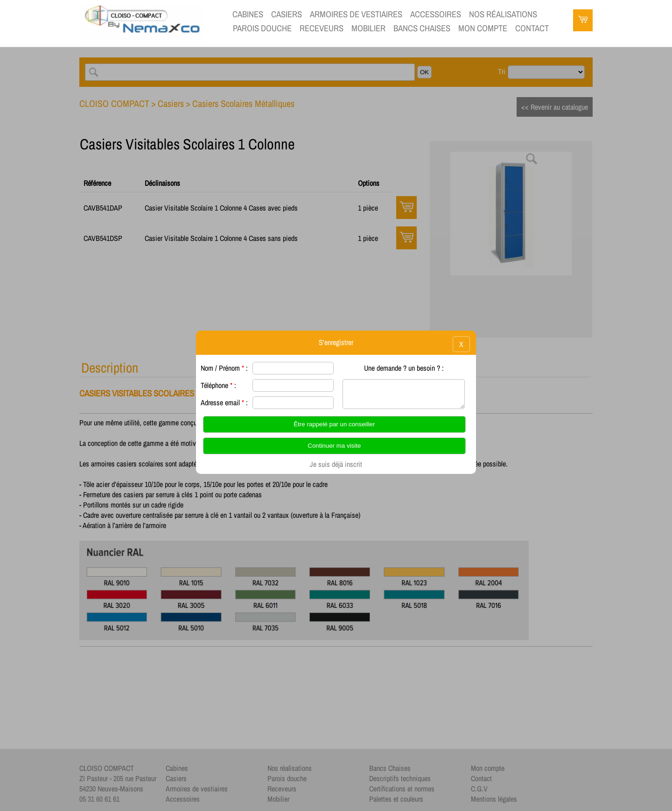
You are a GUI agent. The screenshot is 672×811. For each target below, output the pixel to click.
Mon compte (483, 28)
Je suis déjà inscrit (336, 464)
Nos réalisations (503, 14)
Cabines (248, 14)
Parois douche (262, 28)
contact (532, 28)
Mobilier (368, 28)
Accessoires (436, 14)
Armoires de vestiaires (356, 14)
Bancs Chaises (422, 28)
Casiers (287, 14)
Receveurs (322, 28)
